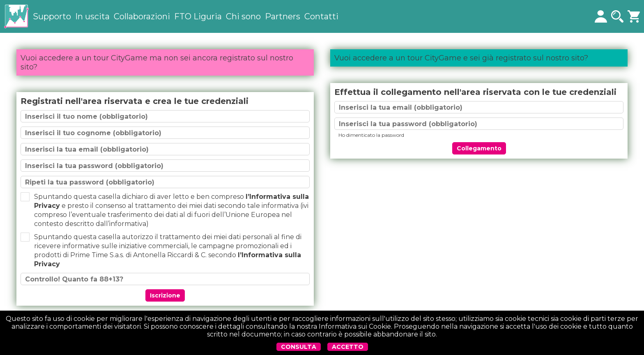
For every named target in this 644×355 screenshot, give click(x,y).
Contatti (321, 16)
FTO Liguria (198, 16)
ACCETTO (348, 347)
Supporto (52, 16)
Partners (283, 16)
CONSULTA (299, 347)
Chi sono (243, 16)
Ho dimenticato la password (371, 135)
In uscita (92, 16)
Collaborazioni (142, 16)
